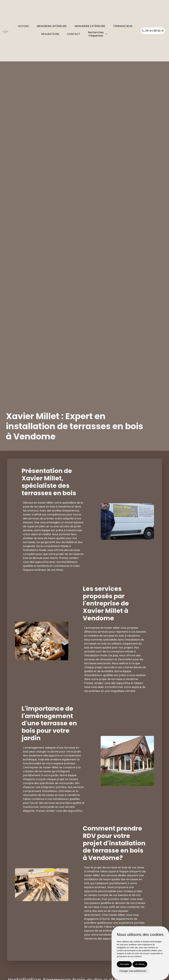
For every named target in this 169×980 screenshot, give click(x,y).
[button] (106, 34)
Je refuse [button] (140, 964)
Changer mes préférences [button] (133, 971)
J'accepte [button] (124, 964)
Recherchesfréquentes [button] (96, 34)
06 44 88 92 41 (153, 31)
